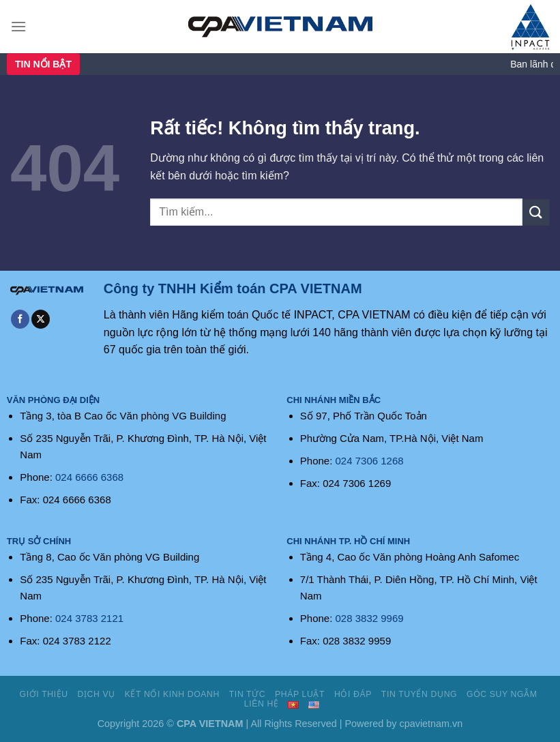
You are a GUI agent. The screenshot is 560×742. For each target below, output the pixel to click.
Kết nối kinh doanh (172, 694)
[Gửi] (536, 212)
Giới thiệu (44, 694)
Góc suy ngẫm (502, 694)
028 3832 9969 (370, 618)
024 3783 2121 (89, 618)
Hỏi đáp (353, 694)
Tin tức (247, 694)
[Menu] (18, 26)
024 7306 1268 (370, 461)
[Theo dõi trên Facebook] (20, 319)
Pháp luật (300, 694)
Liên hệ (262, 704)
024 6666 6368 (89, 477)
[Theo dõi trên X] (41, 319)
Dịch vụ (97, 694)
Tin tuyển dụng (419, 694)
